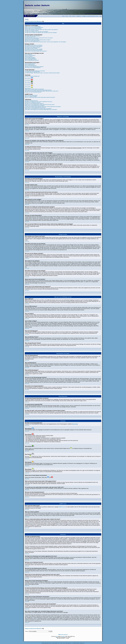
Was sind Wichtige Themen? (31, 59)
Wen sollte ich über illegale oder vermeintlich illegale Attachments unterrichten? (41, 110)
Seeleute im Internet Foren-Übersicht (33, 21)
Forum (67, 16)
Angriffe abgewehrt (63, 635)
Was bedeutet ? (29, 78)
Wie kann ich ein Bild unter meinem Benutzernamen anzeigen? (38, 40)
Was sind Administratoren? (30, 64)
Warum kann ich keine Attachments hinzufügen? (35, 106)
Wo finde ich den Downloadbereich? (32, 76)
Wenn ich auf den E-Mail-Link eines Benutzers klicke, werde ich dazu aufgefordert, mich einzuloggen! (46, 42)
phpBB (63, 636)
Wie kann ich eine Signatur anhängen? (33, 47)
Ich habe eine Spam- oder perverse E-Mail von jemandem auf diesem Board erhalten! (42, 73)
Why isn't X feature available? (31, 96)
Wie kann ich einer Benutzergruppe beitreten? (34, 67)
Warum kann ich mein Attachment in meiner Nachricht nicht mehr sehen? (40, 105)
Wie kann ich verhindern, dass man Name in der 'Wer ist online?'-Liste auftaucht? (42, 30)
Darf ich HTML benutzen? (30, 55)
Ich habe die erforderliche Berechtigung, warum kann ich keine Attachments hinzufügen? (43, 107)
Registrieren (79, 16)
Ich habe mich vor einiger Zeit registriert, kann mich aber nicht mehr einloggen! (41, 33)
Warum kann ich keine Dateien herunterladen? (34, 89)
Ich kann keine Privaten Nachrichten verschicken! (35, 71)
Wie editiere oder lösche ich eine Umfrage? (34, 49)
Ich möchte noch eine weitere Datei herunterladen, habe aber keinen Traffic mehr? (42, 91)
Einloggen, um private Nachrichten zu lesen (90, 16)
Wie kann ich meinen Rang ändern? (32, 41)
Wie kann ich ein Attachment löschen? (33, 103)
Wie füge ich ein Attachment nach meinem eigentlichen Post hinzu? (39, 102)
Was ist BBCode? (29, 54)
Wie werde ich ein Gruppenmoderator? (33, 68)
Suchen (74, 16)
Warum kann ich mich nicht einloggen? (33, 27)
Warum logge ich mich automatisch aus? (33, 29)
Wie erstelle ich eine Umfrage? (31, 48)
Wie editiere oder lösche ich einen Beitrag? (34, 46)
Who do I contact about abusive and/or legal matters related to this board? (40, 97)
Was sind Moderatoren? (30, 65)
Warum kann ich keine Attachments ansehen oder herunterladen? (38, 109)
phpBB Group (62, 507)
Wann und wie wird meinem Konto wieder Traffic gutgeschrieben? (38, 90)
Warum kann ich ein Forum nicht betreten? (34, 50)
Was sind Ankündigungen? (30, 58)
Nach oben (27, 125)
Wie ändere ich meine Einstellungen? (33, 36)
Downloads (75, 424)
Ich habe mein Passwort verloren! (32, 31)
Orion (57, 636)
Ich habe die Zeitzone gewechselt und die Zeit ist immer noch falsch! (39, 38)
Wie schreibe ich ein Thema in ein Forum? (34, 45)
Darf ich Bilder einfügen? (30, 57)
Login (100, 16)
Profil (70, 16)
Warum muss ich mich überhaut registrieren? (34, 28)
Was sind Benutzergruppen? (31, 66)
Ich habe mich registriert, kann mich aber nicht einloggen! (37, 32)
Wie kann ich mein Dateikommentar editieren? (34, 104)
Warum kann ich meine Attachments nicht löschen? (35, 108)
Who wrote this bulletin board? (31, 95)
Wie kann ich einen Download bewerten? (33, 92)
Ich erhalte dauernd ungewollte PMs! (32, 72)
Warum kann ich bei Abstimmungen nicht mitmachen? (36, 51)
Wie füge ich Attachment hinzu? (31, 101)
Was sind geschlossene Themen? (32, 60)
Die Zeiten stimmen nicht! (30, 37)
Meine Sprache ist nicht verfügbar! (32, 39)
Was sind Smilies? (29, 56)
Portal (63, 16)
